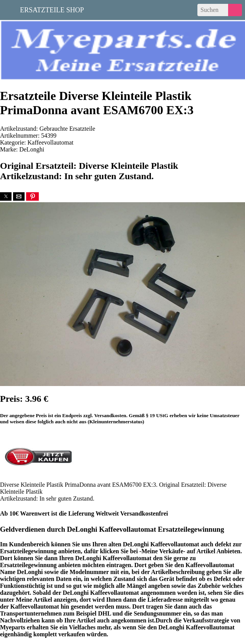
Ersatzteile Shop (52, 9)
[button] (6, 196)
